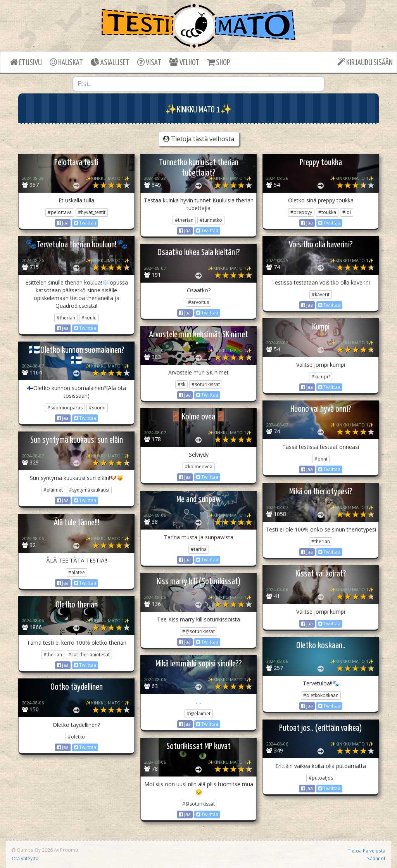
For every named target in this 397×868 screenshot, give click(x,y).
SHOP (218, 62)
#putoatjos (321, 778)
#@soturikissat (198, 631)
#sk (181, 384)
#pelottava (60, 212)
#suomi (97, 408)
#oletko (76, 737)
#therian (184, 220)
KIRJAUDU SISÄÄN (365, 62)
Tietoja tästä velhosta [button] (199, 139)
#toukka (327, 212)
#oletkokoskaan (321, 695)
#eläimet (53, 490)
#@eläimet (199, 714)
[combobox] (199, 84)
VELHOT (184, 62)
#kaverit (321, 294)
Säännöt (376, 858)
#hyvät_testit (92, 212)
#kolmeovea (199, 467)
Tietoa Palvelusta (367, 851)
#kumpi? (321, 377)
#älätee (77, 572)
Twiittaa (85, 223)
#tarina (199, 549)
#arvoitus (198, 302)
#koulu (89, 318)
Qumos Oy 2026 (32, 850)
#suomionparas (65, 408)
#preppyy (301, 212)
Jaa (63, 223)
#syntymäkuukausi (89, 490)
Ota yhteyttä (25, 858)
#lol (347, 212)
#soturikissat (206, 384)
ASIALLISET (110, 62)
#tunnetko (211, 220)
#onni (321, 459)
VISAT (149, 62)
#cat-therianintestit (89, 655)
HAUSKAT (66, 62)
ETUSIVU (26, 62)
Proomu (69, 850)
